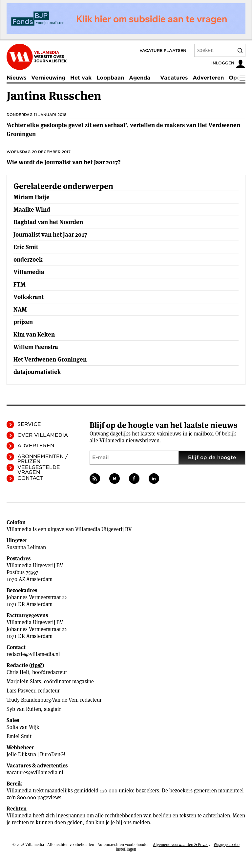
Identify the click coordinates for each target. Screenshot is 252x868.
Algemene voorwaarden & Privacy (182, 845)
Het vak (81, 78)
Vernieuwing (48, 78)
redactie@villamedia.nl (33, 654)
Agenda (140, 78)
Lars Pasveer (21, 691)
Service (29, 424)
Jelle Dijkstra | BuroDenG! (36, 754)
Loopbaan (110, 78)
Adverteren (208, 78)
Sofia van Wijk (23, 727)
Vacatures (174, 78)
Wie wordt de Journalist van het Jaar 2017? (63, 162)
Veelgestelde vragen (39, 470)
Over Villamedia (43, 435)
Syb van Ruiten (24, 709)
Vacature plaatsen (163, 50)
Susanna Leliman (26, 547)
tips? (37, 665)
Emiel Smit (19, 736)
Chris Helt (18, 672)
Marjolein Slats (24, 681)
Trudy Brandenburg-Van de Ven (42, 700)
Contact (30, 478)
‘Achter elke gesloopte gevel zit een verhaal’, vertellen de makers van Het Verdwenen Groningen (123, 129)
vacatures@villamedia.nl (35, 773)
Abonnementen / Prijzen (43, 459)
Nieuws (16, 78)
